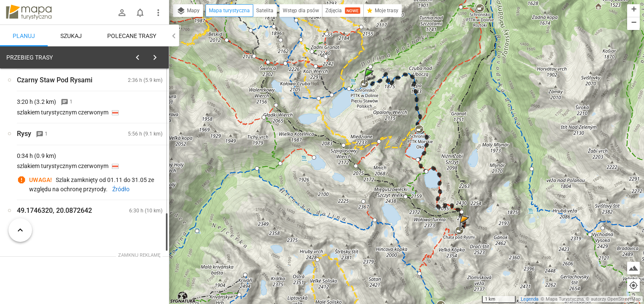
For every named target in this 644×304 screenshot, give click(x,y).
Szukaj (71, 36)
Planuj (24, 36)
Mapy (188, 11)
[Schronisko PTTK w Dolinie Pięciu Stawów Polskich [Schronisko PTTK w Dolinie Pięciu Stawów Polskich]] (135, 163)
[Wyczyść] (160, 55)
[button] (370, 85)
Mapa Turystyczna (565, 299)
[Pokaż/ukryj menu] (158, 13)
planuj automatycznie (135, 110)
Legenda (530, 299)
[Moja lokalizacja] (633, 285)
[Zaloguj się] (122, 13)
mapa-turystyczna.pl (29, 12)
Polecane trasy (132, 36)
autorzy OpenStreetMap (616, 299)
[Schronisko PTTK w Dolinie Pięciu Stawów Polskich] (135, 199)
